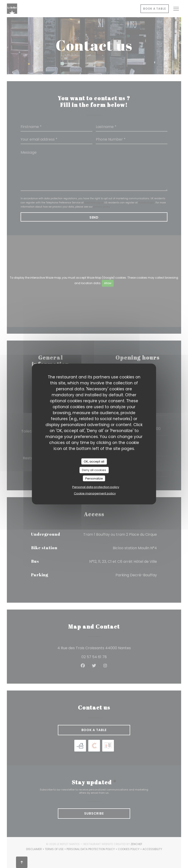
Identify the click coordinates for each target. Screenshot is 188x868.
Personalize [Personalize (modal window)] (94, 478)
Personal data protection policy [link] (96, 487)
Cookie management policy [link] (95, 493)
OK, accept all (94, 461)
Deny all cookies (94, 470)
